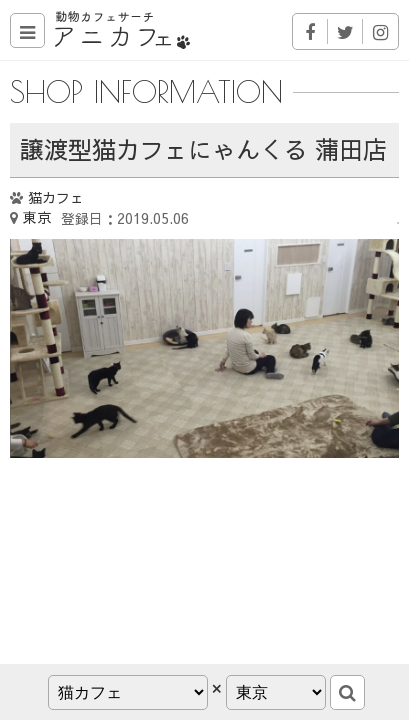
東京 (37, 217)
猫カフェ (56, 197)
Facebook (310, 31)
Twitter (345, 31)
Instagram (380, 31)
